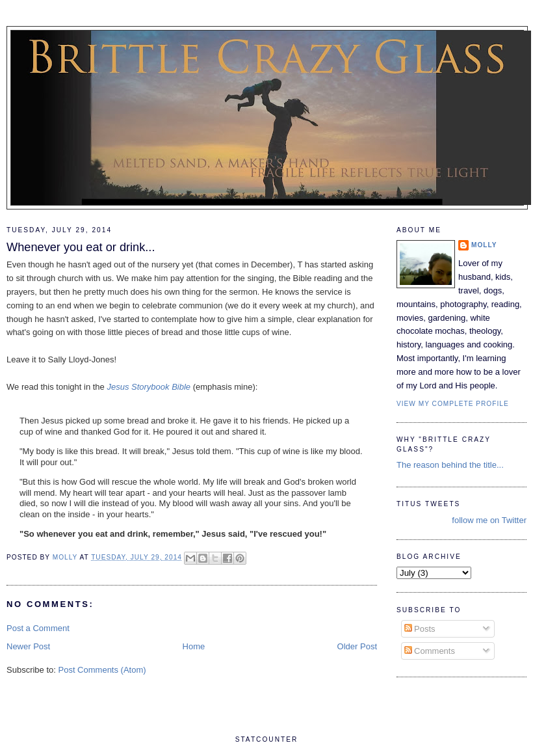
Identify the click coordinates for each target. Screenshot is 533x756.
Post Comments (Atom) (102, 670)
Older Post (357, 646)
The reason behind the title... (450, 465)
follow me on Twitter (489, 520)
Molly (484, 245)
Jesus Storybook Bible (149, 387)
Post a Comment (38, 628)
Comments (430, 651)
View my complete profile (453, 404)
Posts (420, 629)
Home (194, 646)
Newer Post (28, 646)
